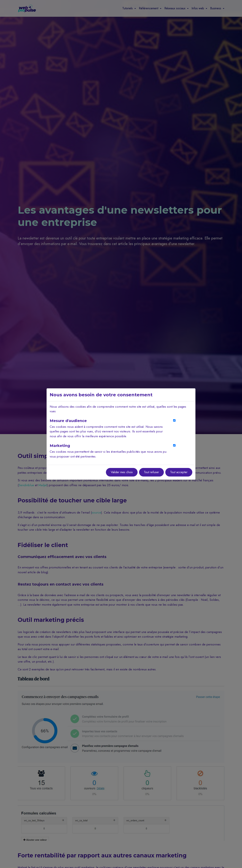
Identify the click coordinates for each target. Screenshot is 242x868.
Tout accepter (179, 472)
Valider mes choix (122, 472)
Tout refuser (151, 472)
